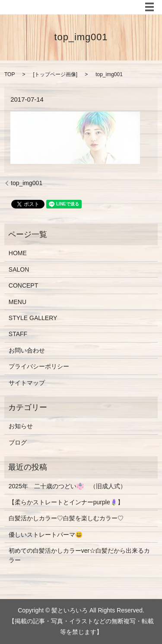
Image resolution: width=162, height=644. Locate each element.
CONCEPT (23, 285)
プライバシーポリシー (39, 366)
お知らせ (21, 426)
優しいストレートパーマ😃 (46, 535)
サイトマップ (27, 383)
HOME (18, 253)
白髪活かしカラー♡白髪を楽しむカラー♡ (66, 518)
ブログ (18, 442)
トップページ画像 (55, 74)
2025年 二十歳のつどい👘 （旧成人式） (67, 486)
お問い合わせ (27, 350)
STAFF (18, 334)
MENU (17, 302)
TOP (10, 74)
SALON (19, 269)
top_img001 (27, 183)
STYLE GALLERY (33, 318)
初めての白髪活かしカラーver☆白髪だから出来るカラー (79, 555)
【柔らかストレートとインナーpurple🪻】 (66, 502)
